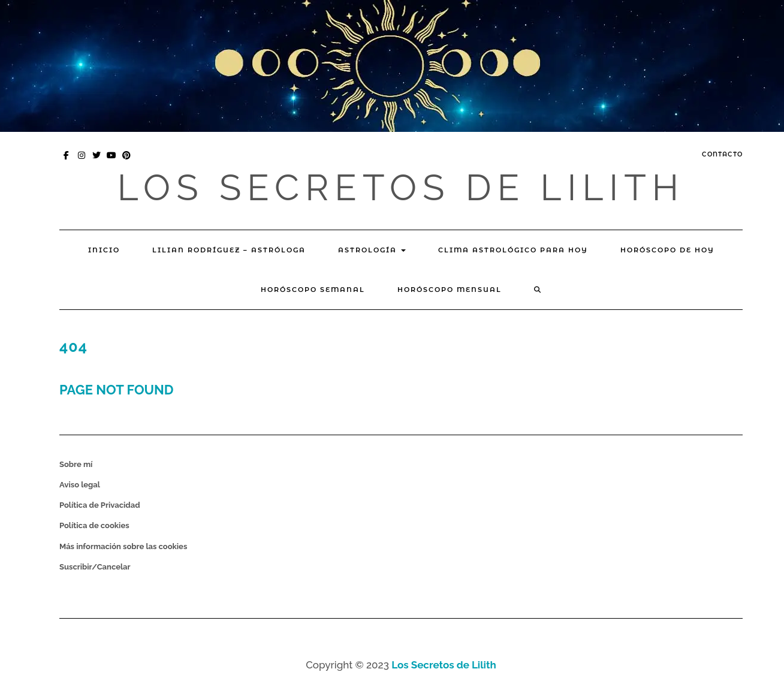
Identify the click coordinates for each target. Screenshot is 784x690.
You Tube (112, 161)
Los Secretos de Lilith (401, 188)
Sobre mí (76, 464)
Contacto (722, 154)
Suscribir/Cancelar (95, 567)
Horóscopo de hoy (667, 250)
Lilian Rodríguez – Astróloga (229, 250)
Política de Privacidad (100, 505)
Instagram (82, 161)
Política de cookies (94, 525)
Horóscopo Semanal (313, 290)
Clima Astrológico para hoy (513, 250)
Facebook (67, 161)
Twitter (97, 161)
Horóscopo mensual (450, 290)
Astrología (372, 250)
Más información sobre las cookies (123, 546)
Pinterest (127, 161)
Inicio (104, 250)
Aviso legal (80, 485)
